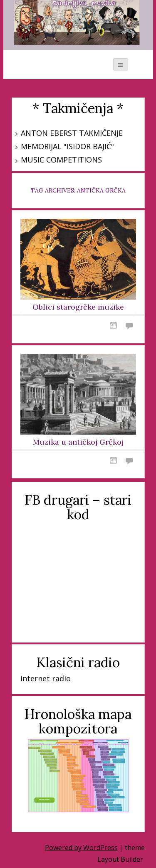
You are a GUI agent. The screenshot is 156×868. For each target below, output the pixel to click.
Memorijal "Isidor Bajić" (67, 146)
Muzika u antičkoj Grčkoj (78, 442)
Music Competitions (61, 160)
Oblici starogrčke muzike (78, 307)
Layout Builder (120, 859)
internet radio (46, 678)
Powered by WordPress (81, 848)
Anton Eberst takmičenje (72, 133)
